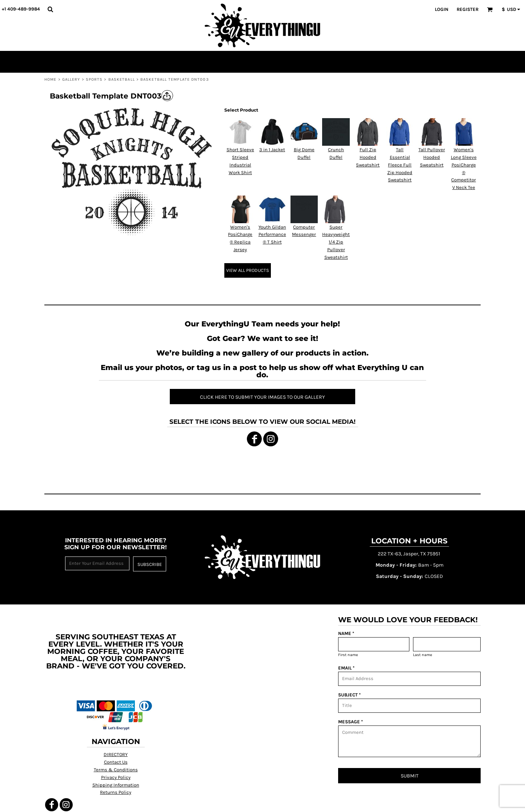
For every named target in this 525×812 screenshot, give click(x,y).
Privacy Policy (116, 777)
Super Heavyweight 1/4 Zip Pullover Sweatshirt (336, 242)
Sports (94, 79)
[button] (50, 9)
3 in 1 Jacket (272, 150)
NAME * (346, 633)
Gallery (71, 79)
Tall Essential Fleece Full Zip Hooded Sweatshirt (400, 165)
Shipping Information (116, 785)
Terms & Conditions (116, 770)
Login (442, 9)
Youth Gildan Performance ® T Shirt (272, 235)
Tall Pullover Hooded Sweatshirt (432, 157)
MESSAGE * (350, 722)
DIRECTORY (116, 754)
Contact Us (116, 762)
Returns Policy (116, 792)
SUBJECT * (349, 695)
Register (468, 9)
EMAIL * (346, 668)
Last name (423, 655)
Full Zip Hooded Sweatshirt (368, 157)
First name (348, 655)
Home (50, 79)
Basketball (122, 79)
